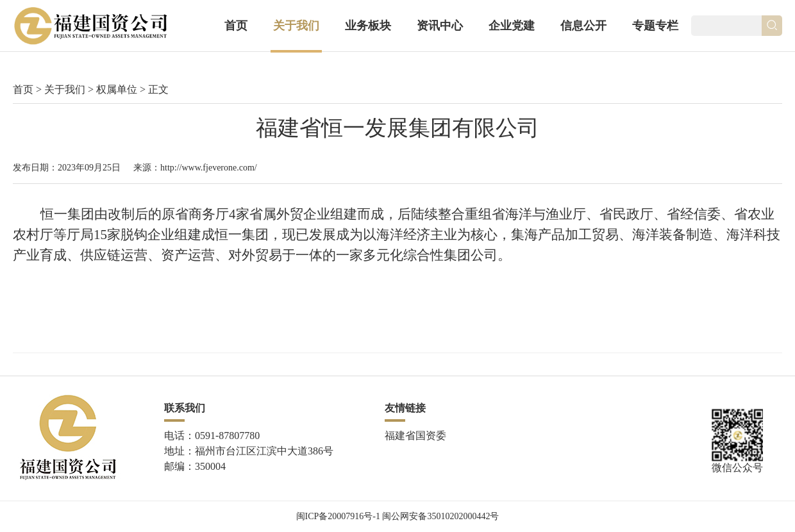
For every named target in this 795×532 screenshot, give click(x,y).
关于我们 (296, 26)
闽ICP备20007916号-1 (338, 516)
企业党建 (512, 26)
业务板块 (368, 26)
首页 (236, 26)
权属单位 (117, 89)
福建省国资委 (415, 436)
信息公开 (583, 26)
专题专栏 (655, 26)
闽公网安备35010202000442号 (440, 516)
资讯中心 (440, 26)
